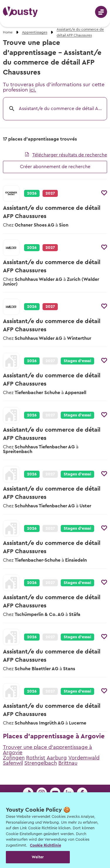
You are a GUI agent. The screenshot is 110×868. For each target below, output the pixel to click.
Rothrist (36, 758)
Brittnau (68, 763)
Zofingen (14, 758)
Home (8, 32)
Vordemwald (84, 758)
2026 (32, 193)
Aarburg (57, 758)
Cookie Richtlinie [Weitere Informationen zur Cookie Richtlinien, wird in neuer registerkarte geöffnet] (45, 845)
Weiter (38, 857)
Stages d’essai (77, 361)
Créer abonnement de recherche (55, 167)
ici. (33, 90)
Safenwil (13, 763)
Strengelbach (41, 763)
